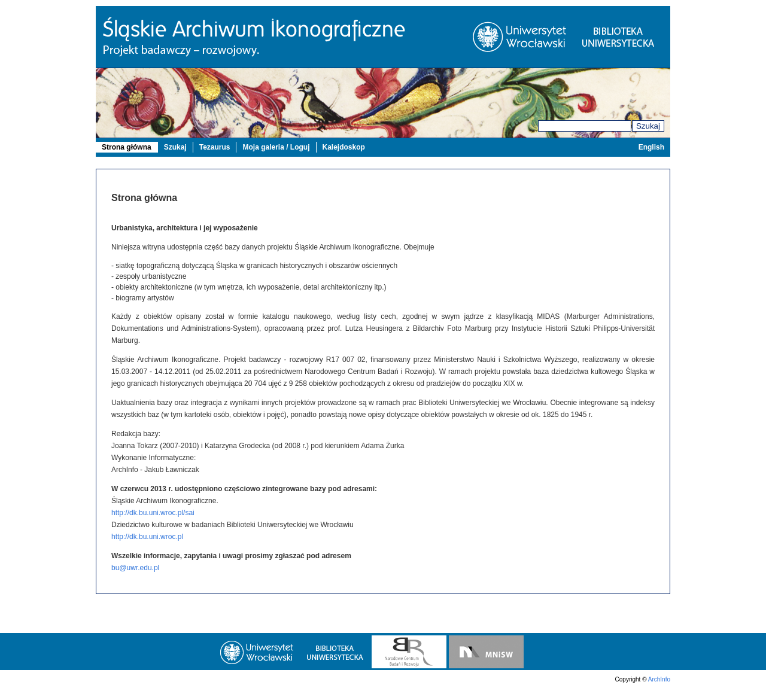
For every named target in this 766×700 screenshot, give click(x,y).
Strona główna (127, 147)
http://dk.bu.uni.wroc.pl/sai (153, 513)
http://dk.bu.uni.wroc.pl (147, 537)
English (651, 147)
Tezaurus (215, 147)
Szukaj (648, 126)
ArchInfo (659, 679)
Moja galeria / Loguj (276, 147)
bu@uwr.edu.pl (135, 568)
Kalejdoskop (344, 147)
